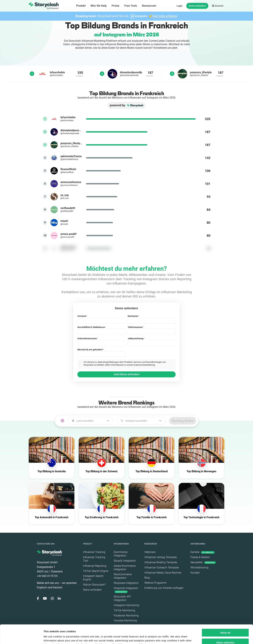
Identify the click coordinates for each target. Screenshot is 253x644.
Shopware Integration (126, 583)
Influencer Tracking (94, 552)
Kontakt (195, 573)
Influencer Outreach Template (162, 568)
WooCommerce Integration (123, 576)
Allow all (225, 615)
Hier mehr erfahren (165, 16)
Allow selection (225, 625)
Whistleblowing (199, 568)
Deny (225, 634)
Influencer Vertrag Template (161, 557)
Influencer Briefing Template (161, 562)
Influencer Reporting (95, 566)
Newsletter (203, 562)
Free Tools (131, 6)
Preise (115, 6)
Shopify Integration (125, 561)
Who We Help (99, 6)
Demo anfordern (197, 6)
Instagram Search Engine (93, 578)
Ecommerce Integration (121, 554)
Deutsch (218, 6)
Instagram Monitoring (126, 605)
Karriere (203, 552)
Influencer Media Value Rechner (163, 573)
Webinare (150, 552)
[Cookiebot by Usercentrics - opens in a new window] (21, 638)
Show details (174, 637)
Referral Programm (155, 583)
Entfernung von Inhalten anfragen (164, 588)
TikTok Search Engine (96, 571)
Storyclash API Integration (122, 598)
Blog (147, 578)
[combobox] (91, 421)
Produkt (81, 6)
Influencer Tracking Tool (94, 559)
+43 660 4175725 (47, 576)
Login (179, 6)
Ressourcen (149, 6)
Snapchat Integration (126, 590)
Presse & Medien (200, 557)
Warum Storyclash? (94, 585)
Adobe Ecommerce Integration (125, 568)
